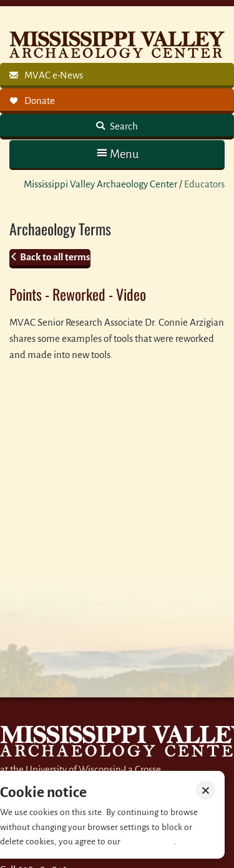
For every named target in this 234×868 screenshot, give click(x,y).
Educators (204, 184)
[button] (117, 154)
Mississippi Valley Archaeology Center (100, 184)
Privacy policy (148, 842)
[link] (117, 76)
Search (123, 126)
